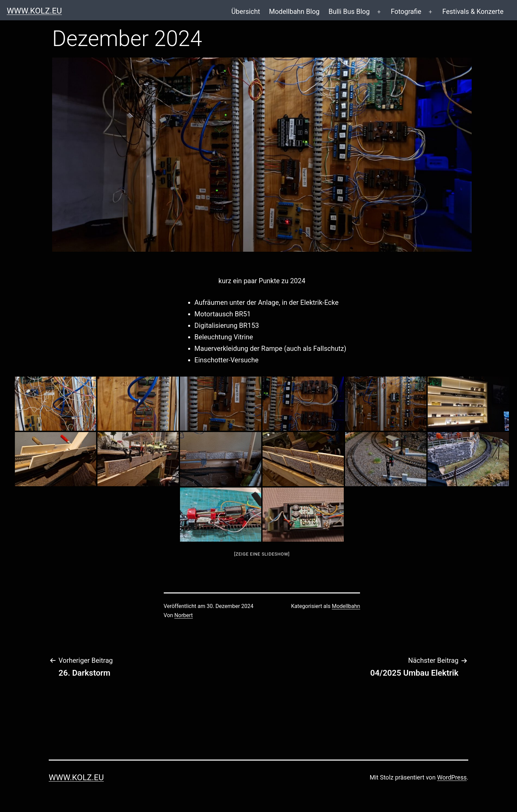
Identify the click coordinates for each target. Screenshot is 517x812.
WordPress (452, 777)
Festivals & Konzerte (473, 12)
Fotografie (406, 12)
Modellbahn (346, 606)
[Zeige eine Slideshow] (262, 554)
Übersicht (246, 12)
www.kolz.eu (34, 11)
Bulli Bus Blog (349, 12)
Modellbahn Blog (294, 12)
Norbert (183, 615)
